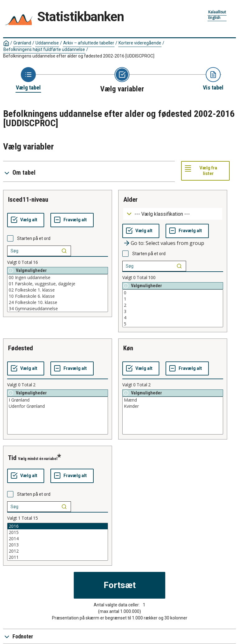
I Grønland (58, 400)
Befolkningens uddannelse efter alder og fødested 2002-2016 (79, 56)
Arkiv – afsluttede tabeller (89, 43)
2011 (58, 557)
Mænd (173, 400)
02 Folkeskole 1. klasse (58, 290)
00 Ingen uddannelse (58, 278)
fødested (21, 348)
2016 (58, 526)
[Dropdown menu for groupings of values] (173, 214)
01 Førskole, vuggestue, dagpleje (58, 284)
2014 (58, 539)
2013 (58, 545)
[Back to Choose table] (28, 79)
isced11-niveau (28, 200)
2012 (58, 551)
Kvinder (173, 406)
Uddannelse (47, 43)
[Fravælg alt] (72, 220)
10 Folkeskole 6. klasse (58, 296)
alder (130, 200)
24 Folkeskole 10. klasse (58, 302)
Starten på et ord (34, 238)
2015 (58, 532)
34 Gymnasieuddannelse (58, 309)
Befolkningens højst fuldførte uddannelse (44, 49)
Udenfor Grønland (58, 406)
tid (12, 458)
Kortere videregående (140, 43)
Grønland (22, 43)
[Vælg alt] (26, 220)
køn (128, 348)
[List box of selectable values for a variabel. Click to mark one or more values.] (58, 293)
